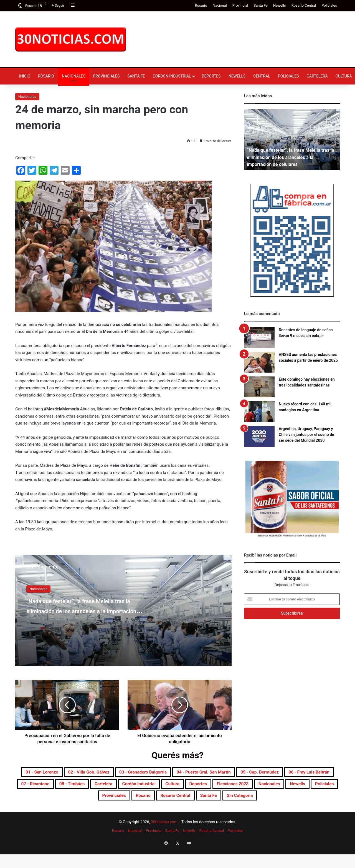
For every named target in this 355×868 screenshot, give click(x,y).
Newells (280, 5)
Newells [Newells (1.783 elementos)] (201, 800)
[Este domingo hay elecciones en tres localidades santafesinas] (259, 387)
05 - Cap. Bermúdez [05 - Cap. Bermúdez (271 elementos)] (56, 786)
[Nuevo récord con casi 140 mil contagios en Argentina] (259, 412)
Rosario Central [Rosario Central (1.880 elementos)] (139, 813)
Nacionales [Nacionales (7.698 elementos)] (166, 800)
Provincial (240, 5)
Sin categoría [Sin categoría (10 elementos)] (219, 813)
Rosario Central (304, 5)
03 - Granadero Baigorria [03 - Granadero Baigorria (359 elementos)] (196, 773)
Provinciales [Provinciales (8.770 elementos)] (272, 800)
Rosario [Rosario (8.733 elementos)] (308, 800)
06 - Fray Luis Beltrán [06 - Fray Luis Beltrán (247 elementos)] (118, 786)
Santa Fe (260, 5)
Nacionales (74, 76)
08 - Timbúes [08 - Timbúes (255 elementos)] (219, 786)
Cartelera (317, 76)
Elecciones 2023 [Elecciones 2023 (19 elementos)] (121, 800)
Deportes (211, 76)
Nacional (220, 5)
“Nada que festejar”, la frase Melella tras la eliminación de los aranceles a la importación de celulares (82, 615)
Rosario (201, 5)
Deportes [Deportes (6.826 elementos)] (78, 800)
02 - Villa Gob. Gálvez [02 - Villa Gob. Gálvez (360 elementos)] (128, 773)
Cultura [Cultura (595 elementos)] (46, 800)
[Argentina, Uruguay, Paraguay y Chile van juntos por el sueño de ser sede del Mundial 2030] (259, 436)
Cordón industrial (172, 76)
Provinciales (106, 76)
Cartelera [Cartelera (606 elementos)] (258, 786)
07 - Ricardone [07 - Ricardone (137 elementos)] (173, 786)
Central (262, 76)
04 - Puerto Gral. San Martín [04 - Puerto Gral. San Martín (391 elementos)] (272, 773)
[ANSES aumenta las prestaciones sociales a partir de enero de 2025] (259, 362)
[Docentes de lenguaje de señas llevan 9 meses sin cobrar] (259, 337)
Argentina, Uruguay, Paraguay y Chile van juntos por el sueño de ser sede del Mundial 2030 (306, 435)
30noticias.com (164, 840)
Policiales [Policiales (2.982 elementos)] (234, 800)
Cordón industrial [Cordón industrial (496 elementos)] (302, 786)
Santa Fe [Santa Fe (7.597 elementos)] (180, 813)
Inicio (25, 76)
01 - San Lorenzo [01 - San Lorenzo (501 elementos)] (69, 773)
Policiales (329, 5)
